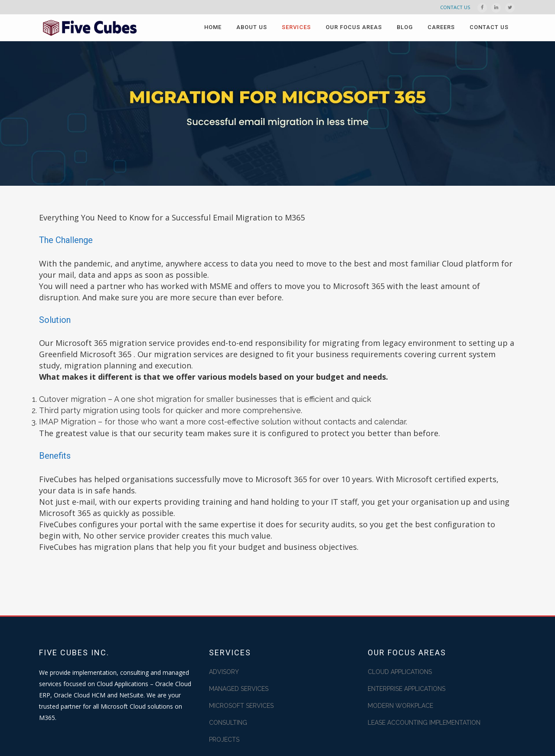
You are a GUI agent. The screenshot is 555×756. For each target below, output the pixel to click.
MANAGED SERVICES (239, 689)
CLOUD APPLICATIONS (400, 672)
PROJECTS (224, 740)
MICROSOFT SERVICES (241, 706)
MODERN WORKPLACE (400, 706)
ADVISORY (224, 672)
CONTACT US (455, 7)
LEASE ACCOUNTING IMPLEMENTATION (424, 723)
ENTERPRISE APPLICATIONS (406, 689)
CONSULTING (228, 723)
